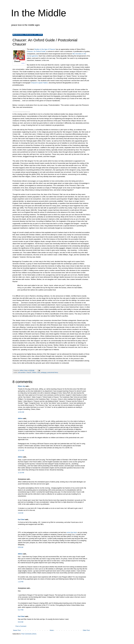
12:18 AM (21, 473)
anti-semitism (22, 372)
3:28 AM (21, 513)
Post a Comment (21, 626)
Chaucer (29, 372)
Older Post (86, 630)
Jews (39, 372)
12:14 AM (21, 450)
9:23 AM (21, 622)
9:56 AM (21, 547)
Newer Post (17, 630)
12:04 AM (21, 412)
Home (52, 630)
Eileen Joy (21, 386)
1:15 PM (21, 582)
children (34, 372)
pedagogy (44, 372)
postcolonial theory (53, 372)
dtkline (20, 418)
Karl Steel (21, 520)
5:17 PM (21, 610)
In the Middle (39, 13)
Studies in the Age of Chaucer (45, 49)
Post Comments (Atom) (29, 634)
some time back (72, 532)
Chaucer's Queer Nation (39, 83)
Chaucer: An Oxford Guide (36, 51)
